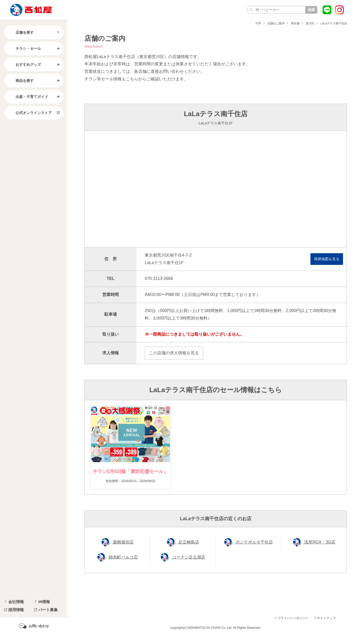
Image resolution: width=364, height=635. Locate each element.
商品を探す (20, 81)
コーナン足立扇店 (188, 557)
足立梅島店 (188, 542)
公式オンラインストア (30, 113)
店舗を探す (20, 32)
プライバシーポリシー (293, 618)
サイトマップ (326, 618)
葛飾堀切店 (122, 542)
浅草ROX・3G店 (319, 542)
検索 (311, 10)
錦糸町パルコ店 (122, 557)
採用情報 (16, 610)
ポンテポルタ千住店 (253, 542)
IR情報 (44, 602)
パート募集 (48, 610)
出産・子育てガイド (28, 97)
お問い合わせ (39, 626)
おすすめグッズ (24, 65)
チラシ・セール (24, 48)
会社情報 (16, 602)
